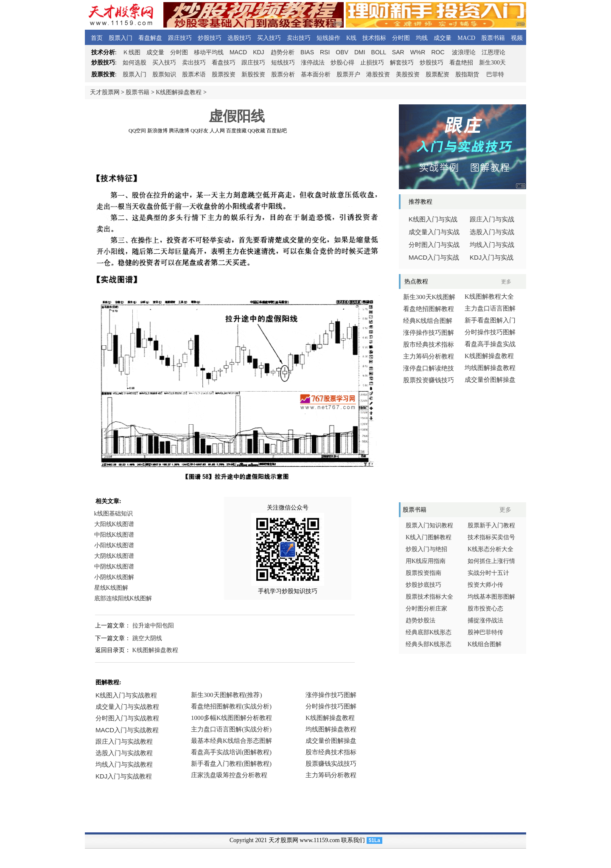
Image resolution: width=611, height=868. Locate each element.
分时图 (401, 38)
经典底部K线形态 (429, 632)
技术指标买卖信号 (491, 537)
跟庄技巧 (180, 38)
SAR (398, 52)
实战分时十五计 (488, 573)
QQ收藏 (256, 131)
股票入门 (121, 38)
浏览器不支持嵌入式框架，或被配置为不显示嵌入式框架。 (233, 741)
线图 (132, 52)
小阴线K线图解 (114, 577)
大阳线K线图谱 (114, 524)
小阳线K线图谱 (114, 545)
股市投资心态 (485, 609)
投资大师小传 (485, 585)
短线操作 (328, 38)
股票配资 (437, 74)
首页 (97, 38)
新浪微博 (157, 131)
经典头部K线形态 (429, 644)
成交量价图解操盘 (490, 380)
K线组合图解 (485, 644)
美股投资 (408, 74)
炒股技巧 (210, 38)
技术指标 (374, 38)
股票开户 (348, 74)
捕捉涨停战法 (485, 620)
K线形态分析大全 (490, 549)
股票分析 (283, 74)
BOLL (379, 52)
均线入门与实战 (492, 245)
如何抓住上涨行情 (491, 561)
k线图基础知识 (114, 514)
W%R (418, 52)
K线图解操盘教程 (179, 92)
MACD (466, 38)
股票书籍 (493, 38)
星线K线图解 (111, 588)
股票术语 (194, 74)
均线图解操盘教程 (490, 368)
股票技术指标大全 (429, 597)
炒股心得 (342, 63)
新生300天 (492, 63)
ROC (438, 52)
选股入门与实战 (492, 232)
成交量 (443, 38)
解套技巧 (402, 63)
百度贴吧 (277, 131)
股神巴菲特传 (485, 632)
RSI (325, 52)
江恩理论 (493, 52)
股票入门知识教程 (429, 525)
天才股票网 (105, 92)
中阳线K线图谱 (114, 535)
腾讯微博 (179, 131)
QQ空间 (137, 131)
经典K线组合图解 (428, 321)
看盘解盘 (150, 38)
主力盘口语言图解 (490, 308)
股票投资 (224, 74)
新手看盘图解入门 (490, 320)
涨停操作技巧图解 (429, 333)
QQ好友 (199, 131)
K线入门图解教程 (429, 537)
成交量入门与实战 (434, 232)
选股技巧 (239, 38)
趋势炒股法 (420, 620)
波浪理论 (464, 52)
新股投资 (253, 74)
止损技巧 (372, 63)
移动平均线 (209, 52)
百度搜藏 (236, 131)
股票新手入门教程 (491, 525)
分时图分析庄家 (426, 609)
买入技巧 (269, 38)
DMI (360, 52)
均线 (422, 38)
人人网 (217, 131)
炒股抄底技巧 (423, 585)
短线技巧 (283, 63)
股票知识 (164, 74)
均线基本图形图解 (491, 597)
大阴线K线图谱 (114, 556)
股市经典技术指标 (429, 344)
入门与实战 (434, 258)
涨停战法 (313, 63)
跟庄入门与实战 (492, 219)
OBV (342, 52)
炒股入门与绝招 (426, 549)
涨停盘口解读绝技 (429, 368)
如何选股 (135, 63)
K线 (351, 38)
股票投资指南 (423, 573)
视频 (517, 38)
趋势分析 (283, 52)
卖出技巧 (299, 38)
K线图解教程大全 (489, 297)
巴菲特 (495, 74)
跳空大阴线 (147, 638)
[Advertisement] (237, 152)
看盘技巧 (224, 63)
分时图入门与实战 (434, 245)
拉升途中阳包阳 (153, 626)
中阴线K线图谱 (114, 567)
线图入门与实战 (433, 219)
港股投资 (378, 74)
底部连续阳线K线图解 (123, 598)
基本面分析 (316, 74)
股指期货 (467, 74)
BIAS (307, 52)
